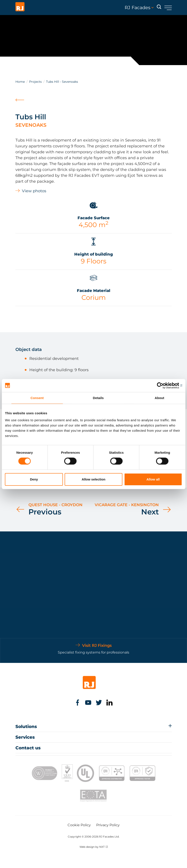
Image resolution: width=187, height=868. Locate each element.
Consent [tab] (37, 398)
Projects (35, 82)
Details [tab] (98, 398)
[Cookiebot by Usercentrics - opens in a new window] (163, 385)
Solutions (26, 726)
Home (20, 82)
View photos (34, 191)
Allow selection (93, 479)
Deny (34, 479)
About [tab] (159, 398)
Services (25, 737)
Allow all (153, 479)
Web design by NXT (92, 847)
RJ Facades (139, 8)
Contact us (28, 748)
